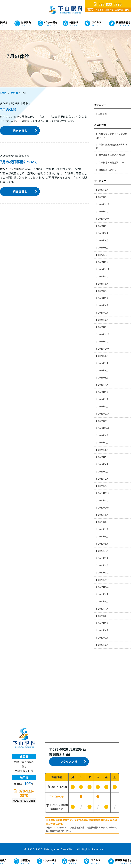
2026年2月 (103, 190)
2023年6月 (103, 370)
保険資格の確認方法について (113, 162)
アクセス (97, 22)
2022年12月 (104, 414)
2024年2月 (103, 320)
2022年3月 (103, 472)
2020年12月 (104, 572)
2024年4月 (103, 305)
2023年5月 (103, 378)
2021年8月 (103, 522)
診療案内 (26, 22)
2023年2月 (103, 399)
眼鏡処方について (108, 170)
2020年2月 (103, 645)
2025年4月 (103, 255)
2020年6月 (103, 616)
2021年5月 (103, 544)
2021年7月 (103, 529)
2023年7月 (103, 363)
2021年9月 (103, 515)
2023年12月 (104, 334)
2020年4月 (103, 630)
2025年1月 (103, 262)
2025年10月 (104, 219)
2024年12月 (104, 269)
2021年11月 (104, 500)
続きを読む (20, 131)
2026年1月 (103, 197)
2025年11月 (104, 211)
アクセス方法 (69, 762)
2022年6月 (103, 450)
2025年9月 (103, 226)
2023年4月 (103, 385)
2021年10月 (104, 508)
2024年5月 (103, 298)
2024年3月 (103, 313)
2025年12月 (104, 204)
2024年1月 (103, 327)
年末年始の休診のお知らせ (112, 155)
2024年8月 (103, 284)
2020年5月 (103, 623)
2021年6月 (103, 536)
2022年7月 (103, 442)
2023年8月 (103, 356)
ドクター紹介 (50, 22)
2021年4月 (103, 551)
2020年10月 (104, 587)
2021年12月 (104, 493)
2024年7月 (103, 291)
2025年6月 (103, 240)
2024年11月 (104, 276)
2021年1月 (103, 565)
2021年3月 (103, 558)
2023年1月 (103, 406)
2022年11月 (104, 421)
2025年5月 (103, 247)
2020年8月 (103, 601)
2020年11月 (104, 580)
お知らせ (73, 22)
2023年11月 (104, 341)
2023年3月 (103, 392)
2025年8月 (103, 233)
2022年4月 (103, 464)
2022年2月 (103, 479)
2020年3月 (103, 638)
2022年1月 (103, 486)
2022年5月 (103, 457)
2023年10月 (104, 349)
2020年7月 (103, 609)
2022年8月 (103, 435)
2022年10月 (104, 428)
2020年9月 (103, 594)
